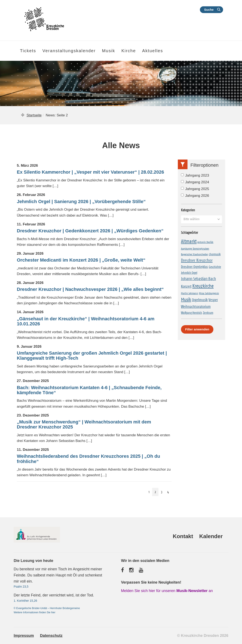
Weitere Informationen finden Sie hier (35, 612)
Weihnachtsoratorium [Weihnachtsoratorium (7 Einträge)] (196, 307)
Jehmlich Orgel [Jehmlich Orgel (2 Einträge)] (189, 273)
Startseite (34, 115)
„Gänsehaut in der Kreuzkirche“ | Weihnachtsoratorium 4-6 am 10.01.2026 (86, 321)
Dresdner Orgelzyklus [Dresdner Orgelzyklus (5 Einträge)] (194, 267)
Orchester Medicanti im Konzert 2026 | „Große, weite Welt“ (81, 260)
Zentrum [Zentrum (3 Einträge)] (208, 313)
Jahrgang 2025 (195, 189)
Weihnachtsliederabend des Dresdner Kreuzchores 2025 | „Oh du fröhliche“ (88, 459)
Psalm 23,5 (21, 587)
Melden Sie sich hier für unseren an (167, 591)
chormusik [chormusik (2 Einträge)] (215, 254)
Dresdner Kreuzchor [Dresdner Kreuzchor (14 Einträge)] (197, 260)
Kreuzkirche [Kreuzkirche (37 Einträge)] (203, 286)
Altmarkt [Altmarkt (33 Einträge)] (189, 241)
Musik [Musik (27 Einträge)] (186, 300)
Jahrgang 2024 (195, 182)
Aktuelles (153, 51)
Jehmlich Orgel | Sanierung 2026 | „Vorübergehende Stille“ (81, 202)
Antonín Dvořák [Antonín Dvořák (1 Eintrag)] (205, 242)
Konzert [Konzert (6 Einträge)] (186, 286)
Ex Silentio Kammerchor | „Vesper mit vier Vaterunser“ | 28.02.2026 (90, 172)
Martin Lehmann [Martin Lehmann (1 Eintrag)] (189, 293)
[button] (201, 219)
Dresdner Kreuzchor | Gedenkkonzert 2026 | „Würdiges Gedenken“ (90, 231)
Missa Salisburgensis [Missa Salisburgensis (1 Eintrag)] (209, 293)
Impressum (24, 636)
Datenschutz (51, 636)
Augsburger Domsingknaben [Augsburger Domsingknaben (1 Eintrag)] (195, 249)
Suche (209, 10)
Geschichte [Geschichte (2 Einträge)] (215, 267)
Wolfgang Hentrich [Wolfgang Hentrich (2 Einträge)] (191, 313)
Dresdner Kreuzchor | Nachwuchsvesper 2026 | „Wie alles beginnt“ (90, 289)
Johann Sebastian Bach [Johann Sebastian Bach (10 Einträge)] (198, 279)
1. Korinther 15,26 (25, 601)
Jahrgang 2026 (195, 196)
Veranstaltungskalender (69, 51)
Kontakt (183, 536)
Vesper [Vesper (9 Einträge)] (213, 300)
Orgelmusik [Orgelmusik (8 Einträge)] (200, 300)
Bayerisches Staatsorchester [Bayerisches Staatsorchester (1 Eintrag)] (194, 254)
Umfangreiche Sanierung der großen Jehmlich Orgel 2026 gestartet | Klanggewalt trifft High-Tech (92, 356)
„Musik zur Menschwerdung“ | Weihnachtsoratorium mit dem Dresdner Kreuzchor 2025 (84, 424)
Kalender (211, 536)
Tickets (28, 51)
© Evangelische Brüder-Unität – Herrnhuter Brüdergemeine (47, 608)
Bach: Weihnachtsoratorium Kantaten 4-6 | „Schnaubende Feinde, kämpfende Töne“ (89, 390)
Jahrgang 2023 (195, 175)
